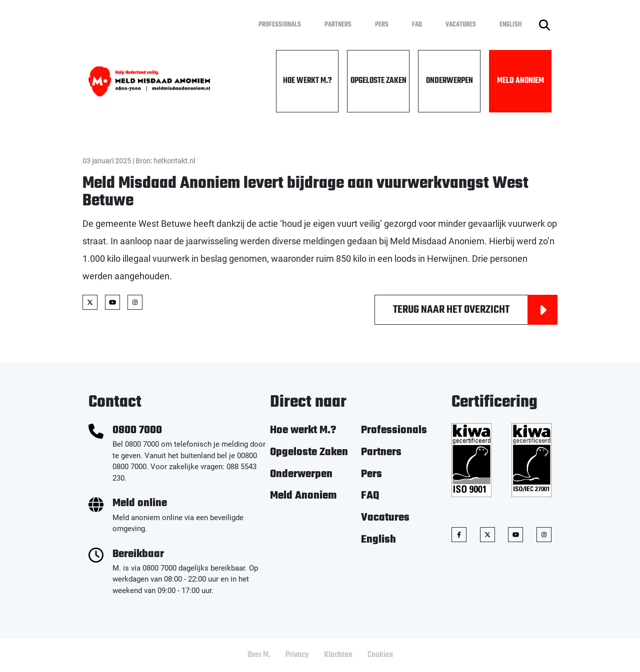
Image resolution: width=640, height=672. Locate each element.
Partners (338, 25)
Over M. (259, 655)
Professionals (280, 25)
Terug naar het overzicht (475, 310)
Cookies (380, 655)
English (511, 25)
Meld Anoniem (520, 81)
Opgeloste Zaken (378, 81)
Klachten (338, 655)
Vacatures (461, 25)
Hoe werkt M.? (307, 81)
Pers (382, 25)
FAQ (417, 25)
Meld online (140, 503)
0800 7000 (137, 430)
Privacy (297, 655)
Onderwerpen (449, 81)
